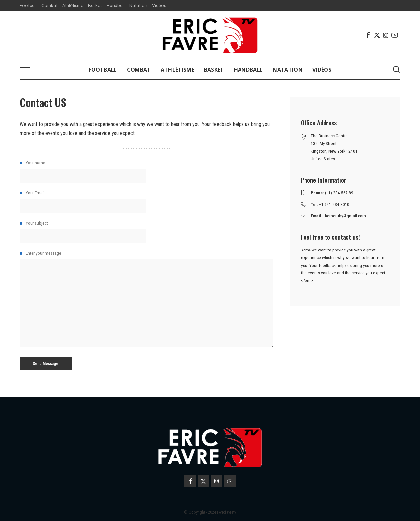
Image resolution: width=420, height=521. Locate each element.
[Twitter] (377, 35)
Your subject (147, 232)
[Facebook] (368, 35)
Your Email (147, 201)
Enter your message (147, 299)
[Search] (396, 70)
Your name (147, 171)
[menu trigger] (30, 70)
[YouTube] (395, 35)
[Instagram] (386, 35)
